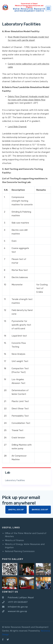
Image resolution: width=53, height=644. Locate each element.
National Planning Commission (20, 551)
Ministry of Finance (14, 540)
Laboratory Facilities (15, 480)
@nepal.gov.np (16, 510)
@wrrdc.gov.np (40, 510)
